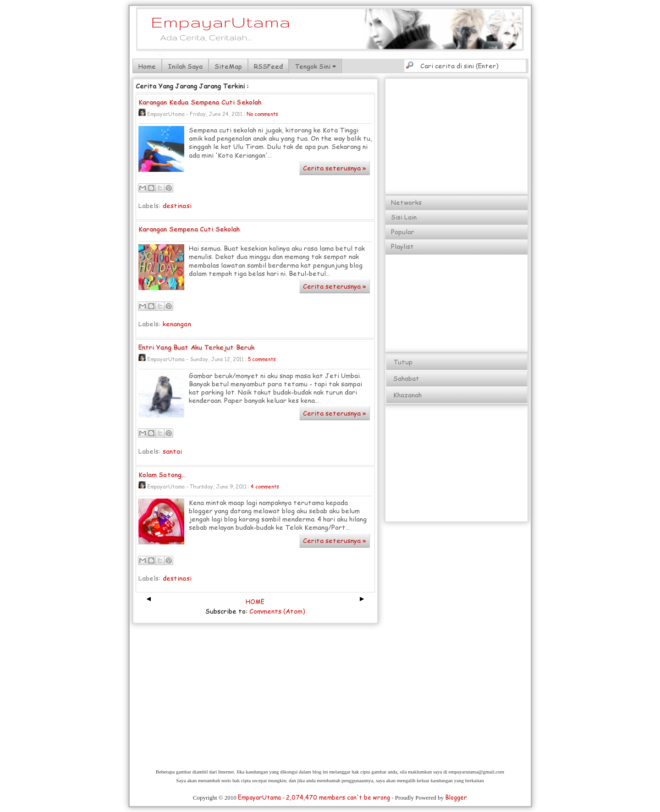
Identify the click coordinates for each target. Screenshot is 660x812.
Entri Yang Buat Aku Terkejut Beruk (197, 348)
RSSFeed (268, 66)
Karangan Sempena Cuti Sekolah (189, 229)
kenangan (177, 324)
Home (147, 66)
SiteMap (228, 66)
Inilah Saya (185, 66)
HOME (255, 602)
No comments (262, 114)
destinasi (177, 206)
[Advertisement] (457, 137)
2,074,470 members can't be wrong (338, 797)
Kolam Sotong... (162, 475)
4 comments (265, 486)
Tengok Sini (315, 66)
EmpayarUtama (221, 22)
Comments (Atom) (277, 611)
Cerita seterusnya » (335, 168)
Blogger (456, 797)
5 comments (262, 359)
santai (173, 451)
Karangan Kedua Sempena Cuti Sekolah (200, 102)
